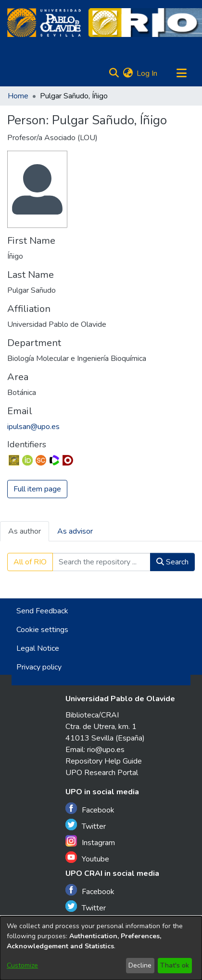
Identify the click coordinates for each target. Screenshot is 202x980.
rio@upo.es (106, 750)
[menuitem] (128, 73)
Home (18, 96)
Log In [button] (147, 73)
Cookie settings (42, 630)
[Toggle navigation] (181, 73)
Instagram (90, 842)
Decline (140, 965)
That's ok (175, 965)
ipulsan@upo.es (33, 427)
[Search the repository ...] (101, 562)
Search (172, 562)
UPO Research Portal (102, 773)
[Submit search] (114, 73)
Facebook (90, 809)
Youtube (87, 858)
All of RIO (30, 562)
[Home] (44, 23)
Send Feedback (42, 611)
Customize (22, 965)
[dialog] (101, 948)
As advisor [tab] (75, 531)
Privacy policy (39, 667)
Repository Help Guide (104, 761)
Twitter (86, 825)
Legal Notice (38, 648)
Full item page (37, 489)
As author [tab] (25, 531)
